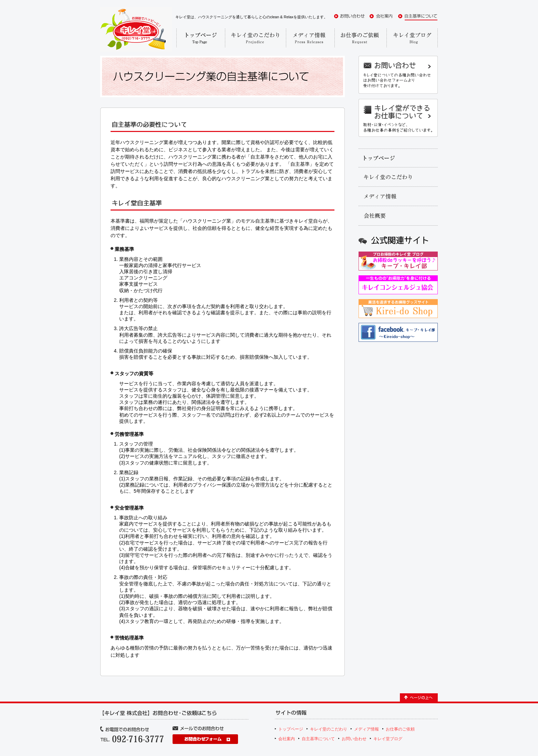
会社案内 (287, 739)
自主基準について (318, 739)
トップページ (291, 729)
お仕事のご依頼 (400, 729)
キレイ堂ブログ (388, 739)
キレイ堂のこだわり (329, 729)
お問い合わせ (354, 739)
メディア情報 (366, 729)
